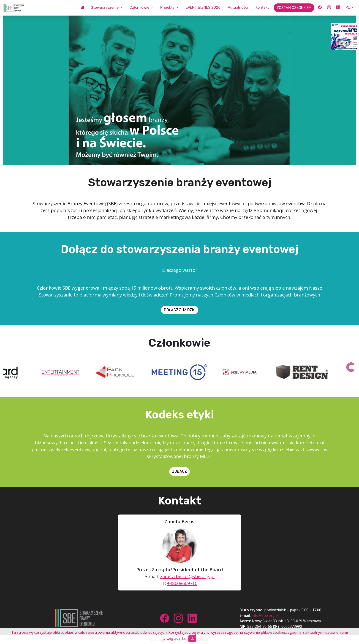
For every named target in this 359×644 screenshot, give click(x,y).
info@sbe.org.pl (265, 615)
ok (192, 639)
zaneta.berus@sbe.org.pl (187, 576)
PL (348, 7)
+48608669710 (182, 583)
